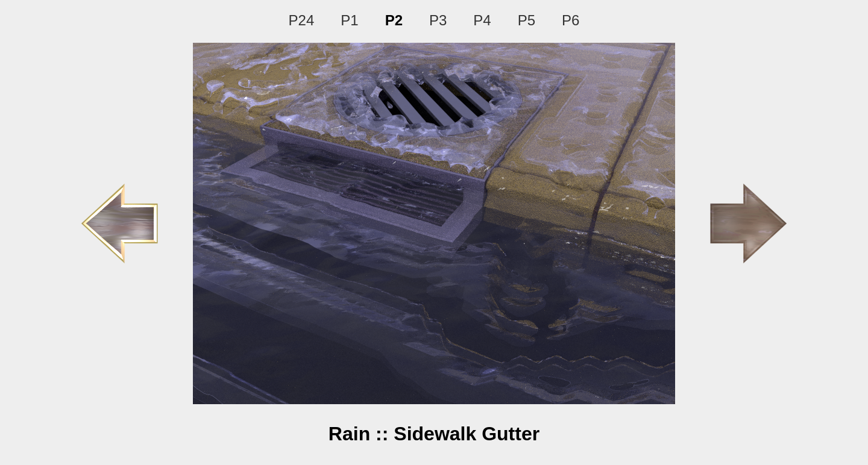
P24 (302, 20)
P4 (482, 20)
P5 (527, 20)
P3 (438, 20)
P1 (349, 20)
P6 (571, 20)
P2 (394, 20)
